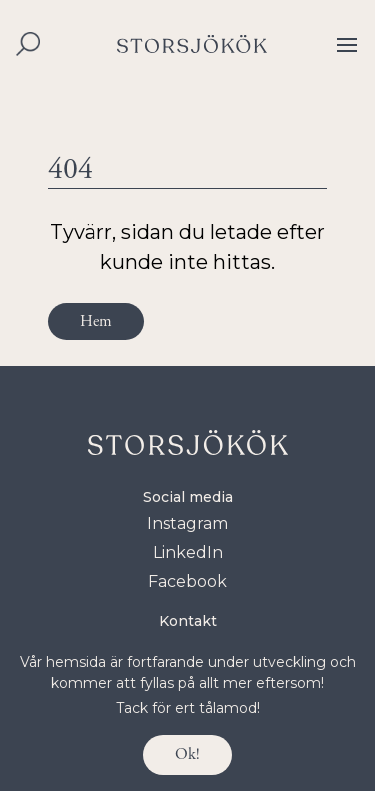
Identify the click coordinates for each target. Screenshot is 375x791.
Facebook (187, 581)
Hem (96, 321)
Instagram (187, 523)
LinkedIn (188, 552)
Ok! (187, 754)
